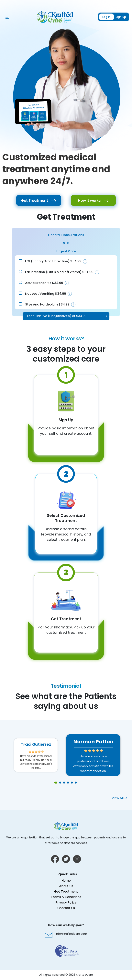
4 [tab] (68, 783)
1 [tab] (56, 783)
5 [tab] (72, 783)
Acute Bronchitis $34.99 (44, 283)
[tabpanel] (93, 755)
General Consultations (66, 235)
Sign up (121, 17)
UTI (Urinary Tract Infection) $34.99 (53, 261)
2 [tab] (60, 783)
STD (66, 243)
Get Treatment (39, 200)
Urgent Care (66, 251)
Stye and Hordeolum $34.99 (47, 304)
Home (66, 880)
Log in (106, 17)
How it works (93, 200)
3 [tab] (64, 783)
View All (120, 798)
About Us (66, 886)
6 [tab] (76, 783)
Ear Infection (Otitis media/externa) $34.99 (59, 272)
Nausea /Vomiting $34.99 (46, 294)
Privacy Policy (66, 902)
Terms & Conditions (66, 897)
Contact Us (66, 908)
